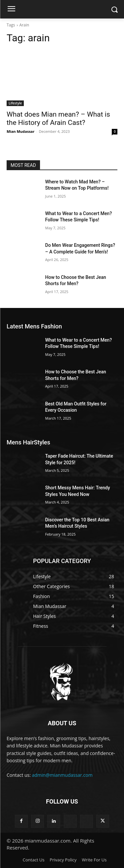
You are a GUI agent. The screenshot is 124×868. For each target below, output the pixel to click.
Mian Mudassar (21, 131)
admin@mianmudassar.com (62, 775)
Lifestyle (15, 103)
